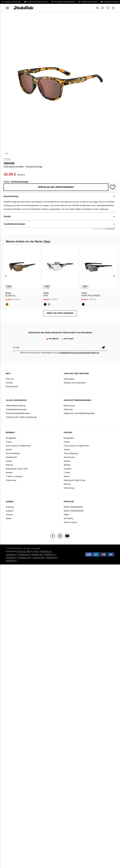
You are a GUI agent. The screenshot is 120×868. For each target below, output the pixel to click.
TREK (66, 515)
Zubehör (10, 511)
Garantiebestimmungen (16, 409)
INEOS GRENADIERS (74, 511)
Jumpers (68, 469)
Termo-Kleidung (13, 453)
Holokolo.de (39, 558)
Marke (9, 518)
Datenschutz (69, 406)
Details (7, 216)
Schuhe (9, 515)
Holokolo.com (25, 558)
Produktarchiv (12, 387)
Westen (9, 473)
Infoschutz (68, 409)
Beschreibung (11, 196)
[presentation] (6, 276)
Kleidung (10, 507)
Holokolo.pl (24, 555)
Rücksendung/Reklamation (18, 413)
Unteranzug (11, 480)
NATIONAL (69, 518)
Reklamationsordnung (16, 406)
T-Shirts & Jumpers (14, 476)
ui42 (36, 551)
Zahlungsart (69, 379)
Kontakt (9, 383)
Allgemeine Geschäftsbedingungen (79, 413)
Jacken (9, 450)
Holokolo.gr (11, 561)
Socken (9, 461)
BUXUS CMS (24, 551)
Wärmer (9, 465)
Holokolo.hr (52, 558)
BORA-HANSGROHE (73, 507)
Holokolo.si (11, 558)
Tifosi (7, 159)
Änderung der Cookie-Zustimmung (21, 417)
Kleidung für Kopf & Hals (17, 469)
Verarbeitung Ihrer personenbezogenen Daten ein (79, 353)
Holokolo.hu (37, 555)
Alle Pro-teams (70, 522)
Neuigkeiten (11, 438)
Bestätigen (103, 347)
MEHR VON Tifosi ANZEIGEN (60, 313)
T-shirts (67, 473)
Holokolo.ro (50, 555)
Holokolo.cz (11, 555)
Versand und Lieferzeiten (75, 383)
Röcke (67, 476)
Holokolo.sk (46, 551)
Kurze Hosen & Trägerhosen (18, 446)
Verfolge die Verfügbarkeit (56, 187)
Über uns (10, 379)
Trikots (9, 442)
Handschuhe (11, 457)
